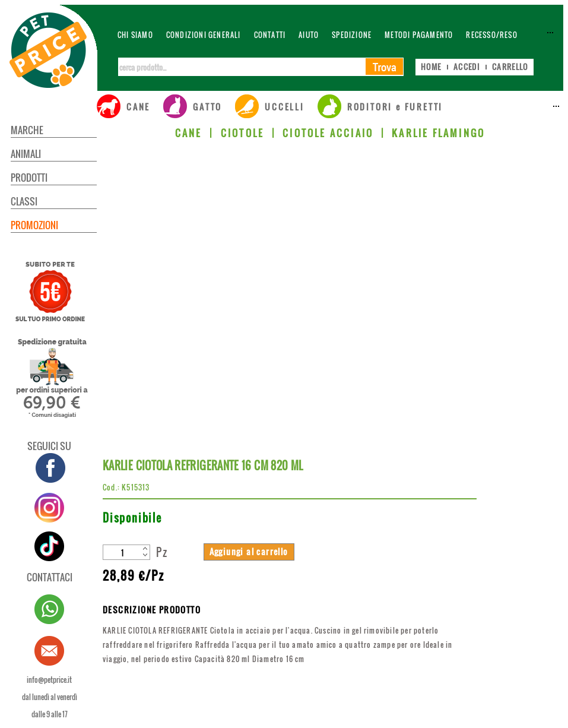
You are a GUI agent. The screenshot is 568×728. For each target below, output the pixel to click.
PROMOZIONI (34, 225)
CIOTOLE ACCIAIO (328, 133)
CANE (189, 133)
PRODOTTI (29, 178)
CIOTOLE (242, 133)
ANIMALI (26, 154)
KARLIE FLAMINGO (438, 133)
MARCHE (27, 130)
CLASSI (24, 201)
